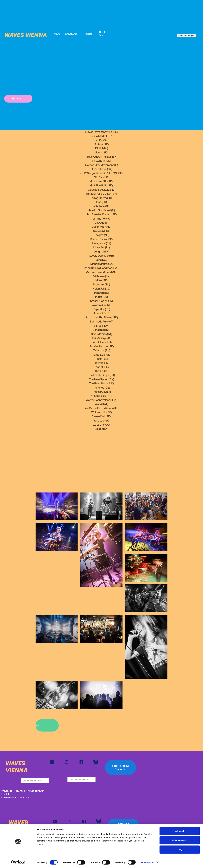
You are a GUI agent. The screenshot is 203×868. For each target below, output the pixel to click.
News (57, 34)
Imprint (5, 794)
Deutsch (182, 35)
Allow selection (179, 840)
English (192, 35)
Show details (147, 862)
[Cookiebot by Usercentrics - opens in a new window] (18, 863)
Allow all (180, 831)
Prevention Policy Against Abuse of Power (23, 791)
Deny (180, 850)
